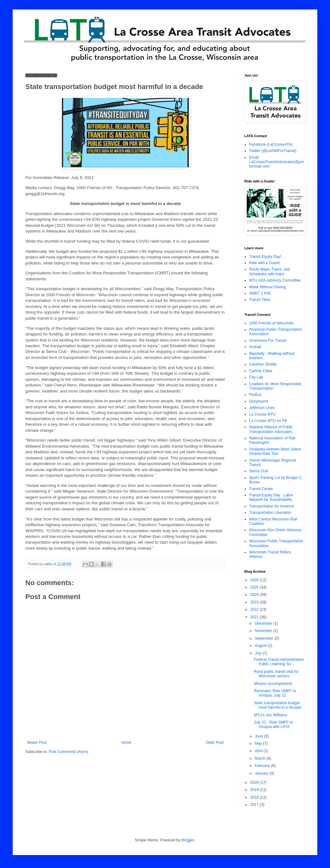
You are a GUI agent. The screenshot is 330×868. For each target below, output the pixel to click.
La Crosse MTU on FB (268, 421)
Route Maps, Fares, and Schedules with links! (270, 271)
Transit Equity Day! (265, 257)
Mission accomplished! (273, 684)
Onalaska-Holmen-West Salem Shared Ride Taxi (275, 451)
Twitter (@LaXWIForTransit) (273, 151)
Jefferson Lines (262, 408)
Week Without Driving (267, 287)
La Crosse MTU (262, 414)
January (262, 773)
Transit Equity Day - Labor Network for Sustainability (271, 497)
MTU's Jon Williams (271, 715)
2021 (255, 617)
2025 (255, 587)
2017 (255, 805)
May (259, 744)
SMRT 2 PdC (260, 293)
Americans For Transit (268, 341)
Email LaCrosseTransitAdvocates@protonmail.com (277, 162)
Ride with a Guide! (265, 263)
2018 (255, 797)
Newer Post (37, 743)
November (264, 631)
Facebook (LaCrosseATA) (271, 144)
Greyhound (258, 401)
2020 (255, 782)
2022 (255, 610)
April (259, 751)
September (265, 638)
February (263, 766)
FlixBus (255, 395)
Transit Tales (260, 300)
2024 (255, 595)
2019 (255, 790)
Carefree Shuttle (263, 364)
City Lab (256, 377)
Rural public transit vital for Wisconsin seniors (276, 674)
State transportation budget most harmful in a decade (278, 705)
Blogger (188, 840)
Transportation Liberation (270, 513)
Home (126, 743)
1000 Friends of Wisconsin (271, 323)
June (259, 736)
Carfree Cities (261, 371)
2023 (255, 602)
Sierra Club (259, 471)
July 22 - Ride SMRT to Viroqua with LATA (274, 724)
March (261, 758)
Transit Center (261, 489)
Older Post (215, 743)
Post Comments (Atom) (68, 752)
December (264, 623)
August (261, 646)
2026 (255, 580)
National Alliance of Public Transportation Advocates (271, 429)
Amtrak (255, 347)
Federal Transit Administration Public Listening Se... (279, 662)
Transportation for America (271, 506)
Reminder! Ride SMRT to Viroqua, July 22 (275, 693)
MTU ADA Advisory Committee (275, 280)
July (259, 653)
